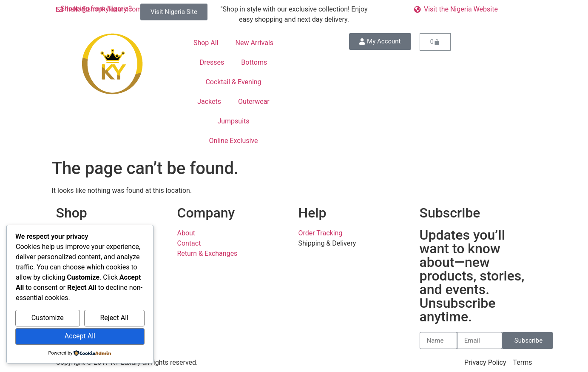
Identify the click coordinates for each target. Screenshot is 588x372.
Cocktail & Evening (233, 82)
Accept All (80, 336)
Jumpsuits (233, 121)
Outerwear (254, 102)
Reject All (114, 318)
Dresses (212, 62)
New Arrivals (255, 43)
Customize (48, 318)
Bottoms (254, 62)
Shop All (206, 43)
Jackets (209, 102)
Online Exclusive (233, 141)
